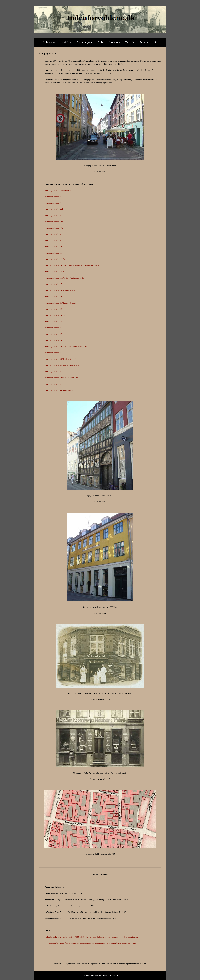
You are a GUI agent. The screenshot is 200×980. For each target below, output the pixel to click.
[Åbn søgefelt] (155, 42)
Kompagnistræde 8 (53, 234)
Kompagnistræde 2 (53, 197)
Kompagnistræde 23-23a (55, 315)
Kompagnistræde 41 (53, 384)
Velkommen (50, 42)
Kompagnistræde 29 (53, 340)
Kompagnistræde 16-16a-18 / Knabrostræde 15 (64, 278)
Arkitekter (66, 42)
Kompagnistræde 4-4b (54, 209)
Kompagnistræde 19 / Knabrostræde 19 (61, 290)
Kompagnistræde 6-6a (54, 222)
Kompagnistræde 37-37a (55, 371)
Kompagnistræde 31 (53, 353)
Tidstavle (130, 42)
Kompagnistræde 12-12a (55, 259)
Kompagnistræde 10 (53, 247)
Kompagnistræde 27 (53, 334)
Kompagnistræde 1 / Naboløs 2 (58, 190)
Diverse (144, 42)
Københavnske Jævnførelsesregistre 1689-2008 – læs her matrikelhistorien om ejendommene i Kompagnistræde (92, 937)
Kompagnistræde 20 (53, 297)
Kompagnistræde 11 (53, 253)
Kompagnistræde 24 (53, 322)
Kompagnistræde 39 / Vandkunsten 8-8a (62, 378)
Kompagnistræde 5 (53, 215)
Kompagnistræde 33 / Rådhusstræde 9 (61, 359)
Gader (101, 42)
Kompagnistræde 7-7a (54, 228)
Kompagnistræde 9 (53, 240)
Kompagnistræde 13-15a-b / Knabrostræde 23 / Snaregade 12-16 (72, 265)
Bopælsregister (84, 42)
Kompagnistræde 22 (53, 309)
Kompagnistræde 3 (53, 203)
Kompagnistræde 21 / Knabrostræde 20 (61, 303)
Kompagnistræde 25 (53, 328)
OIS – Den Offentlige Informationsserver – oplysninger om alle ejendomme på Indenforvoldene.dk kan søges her (92, 943)
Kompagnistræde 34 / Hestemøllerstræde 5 (63, 365)
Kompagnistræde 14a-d (55, 272)
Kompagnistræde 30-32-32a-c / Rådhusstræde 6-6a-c (67, 347)
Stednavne (114, 42)
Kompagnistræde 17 (53, 284)
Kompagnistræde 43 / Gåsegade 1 (59, 390)
